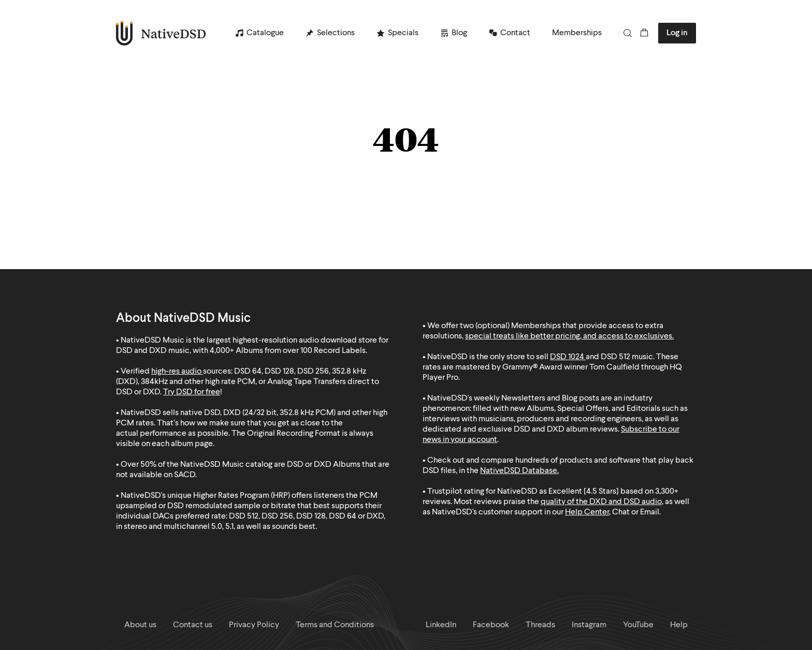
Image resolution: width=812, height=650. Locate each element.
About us (140, 625)
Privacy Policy (254, 625)
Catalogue (265, 33)
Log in (677, 33)
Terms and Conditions (335, 625)
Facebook (491, 625)
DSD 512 (615, 357)
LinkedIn (441, 625)
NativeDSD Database (519, 471)
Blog (459, 33)
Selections (336, 33)
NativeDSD (161, 33)
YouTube (638, 625)
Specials (403, 33)
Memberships (577, 33)
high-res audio (176, 372)
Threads (540, 625)
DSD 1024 (567, 357)
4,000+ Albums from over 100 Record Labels (288, 351)
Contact (515, 33)
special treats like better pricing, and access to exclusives (569, 336)
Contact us (193, 625)
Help (679, 625)
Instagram (589, 625)
